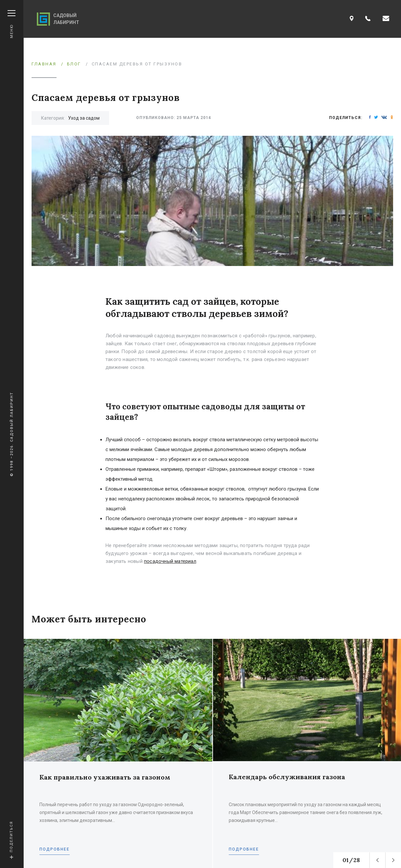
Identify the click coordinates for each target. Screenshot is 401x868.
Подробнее (55, 849)
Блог (74, 64)
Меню (12, 24)
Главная (44, 64)
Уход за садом (84, 118)
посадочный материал (170, 561)
